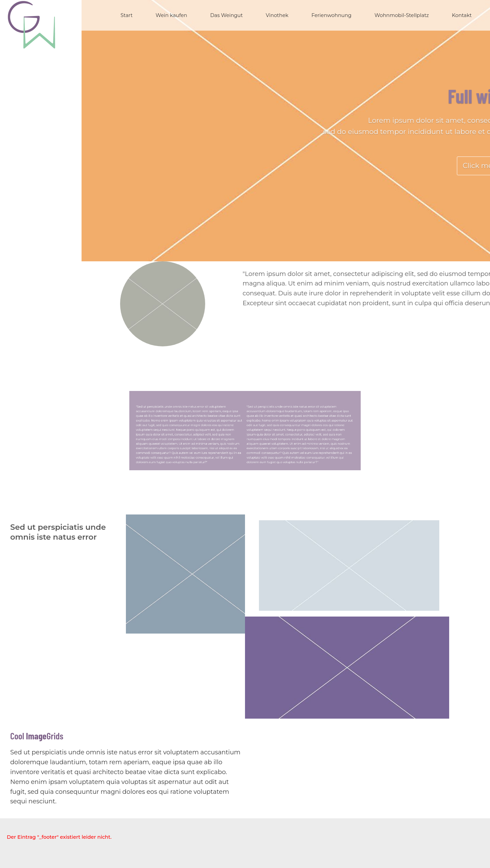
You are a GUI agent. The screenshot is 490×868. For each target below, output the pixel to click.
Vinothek (277, 15)
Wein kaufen (171, 15)
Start (126, 15)
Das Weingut (227, 15)
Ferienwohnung (331, 15)
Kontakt (462, 15)
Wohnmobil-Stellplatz (402, 15)
